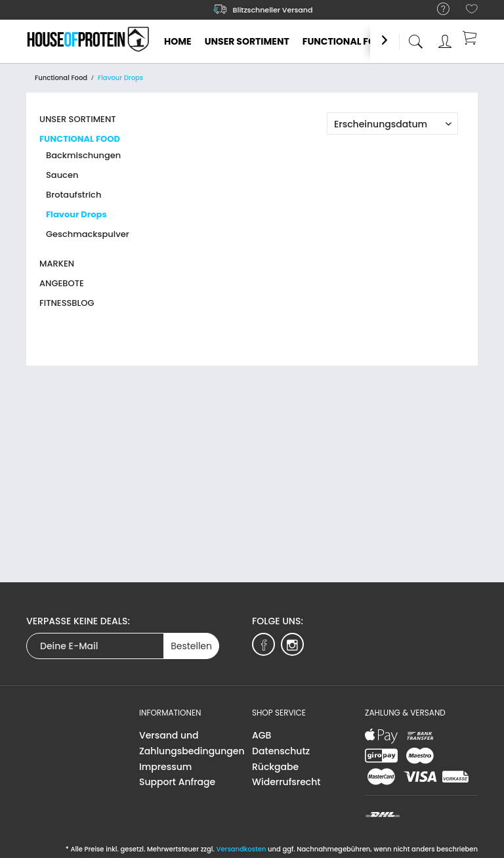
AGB (262, 735)
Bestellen (191, 646)
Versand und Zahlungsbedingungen (192, 743)
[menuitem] (437, 10)
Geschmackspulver (88, 234)
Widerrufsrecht (286, 782)
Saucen (62, 175)
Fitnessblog (67, 303)
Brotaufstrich (73, 195)
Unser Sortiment (78, 119)
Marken (57, 264)
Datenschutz (281, 751)
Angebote (62, 283)
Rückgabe (275, 767)
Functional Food (80, 139)
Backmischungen (83, 155)
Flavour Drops (76, 214)
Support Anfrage (177, 782)
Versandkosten (241, 849)
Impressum (165, 767)
